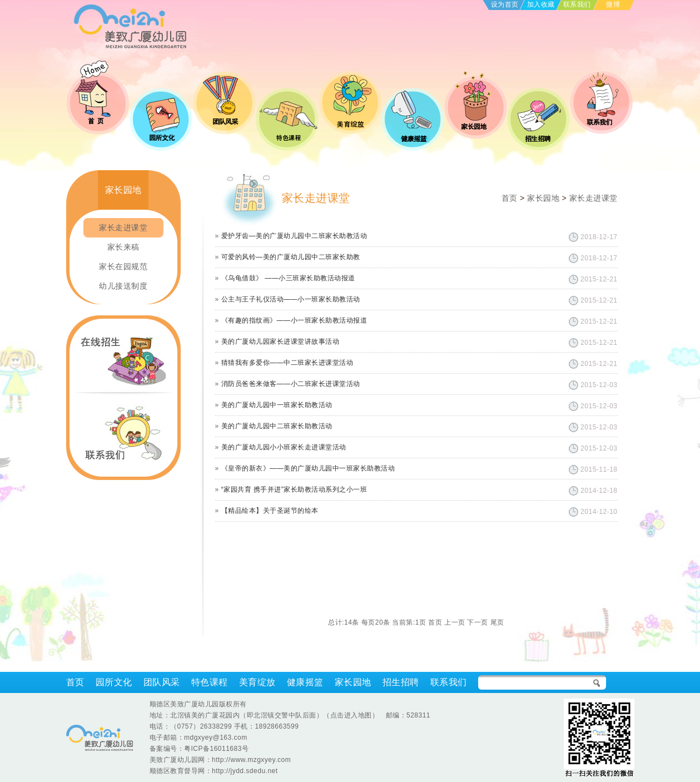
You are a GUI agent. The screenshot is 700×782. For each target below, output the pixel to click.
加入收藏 (541, 4)
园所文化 (114, 682)
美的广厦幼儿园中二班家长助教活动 (277, 426)
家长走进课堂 (123, 228)
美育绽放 (257, 682)
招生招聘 (401, 682)
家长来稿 (123, 247)
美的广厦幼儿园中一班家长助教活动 (277, 405)
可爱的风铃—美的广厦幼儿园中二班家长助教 (291, 257)
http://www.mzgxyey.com (251, 760)
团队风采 (162, 682)
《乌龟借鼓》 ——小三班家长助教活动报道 (288, 278)
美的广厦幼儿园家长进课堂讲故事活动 (281, 341)
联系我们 (577, 4)
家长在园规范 (123, 267)
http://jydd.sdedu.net (245, 771)
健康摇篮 (305, 682)
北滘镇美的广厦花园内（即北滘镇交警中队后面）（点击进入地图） (274, 715)
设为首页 (505, 4)
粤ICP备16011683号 (216, 749)
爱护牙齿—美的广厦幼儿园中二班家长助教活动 (294, 236)
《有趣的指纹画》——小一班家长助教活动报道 (294, 320)
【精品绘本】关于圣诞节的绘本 (270, 511)
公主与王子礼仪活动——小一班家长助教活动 (291, 299)
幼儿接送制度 (123, 286)
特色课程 (210, 682)
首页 (510, 198)
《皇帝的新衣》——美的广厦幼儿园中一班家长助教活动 (308, 468)
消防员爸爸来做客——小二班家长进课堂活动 (291, 384)
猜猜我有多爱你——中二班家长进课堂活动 (287, 363)
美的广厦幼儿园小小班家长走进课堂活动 (284, 447)
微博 (613, 4)
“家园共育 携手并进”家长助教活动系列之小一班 (294, 489)
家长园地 (543, 198)
